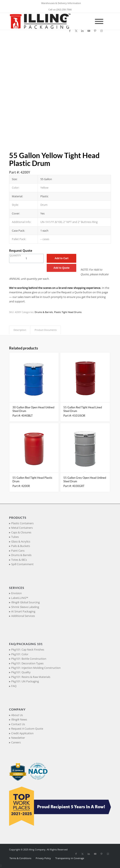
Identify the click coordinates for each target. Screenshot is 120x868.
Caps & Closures (21, 532)
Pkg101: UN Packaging (25, 681)
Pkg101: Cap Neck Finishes (28, 650)
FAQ (14, 686)
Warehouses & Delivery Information (61, 3)
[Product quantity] (26, 258)
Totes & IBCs (19, 560)
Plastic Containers (22, 523)
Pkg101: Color (20, 654)
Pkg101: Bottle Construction (29, 659)
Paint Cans (18, 551)
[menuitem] (61, 3)
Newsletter (18, 738)
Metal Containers (22, 528)
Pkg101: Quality (21, 672)
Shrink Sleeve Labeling (25, 607)
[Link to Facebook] (70, 31)
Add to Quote (61, 268)
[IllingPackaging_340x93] (50, 21)
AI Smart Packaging (23, 611)
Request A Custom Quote (27, 729)
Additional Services (23, 616)
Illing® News (19, 719)
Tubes (15, 537)
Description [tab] (20, 330)
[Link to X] (76, 31)
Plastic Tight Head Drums (68, 312)
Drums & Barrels (44, 312)
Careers (16, 742)
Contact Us (18, 724)
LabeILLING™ (20, 598)
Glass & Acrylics (21, 541)
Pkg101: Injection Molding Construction (36, 668)
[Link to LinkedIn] (82, 31)
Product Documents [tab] (46, 330)
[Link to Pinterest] (95, 31)
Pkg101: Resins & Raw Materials (31, 677)
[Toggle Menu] (99, 21)
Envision (16, 593)
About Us (17, 715)
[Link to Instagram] (101, 31)
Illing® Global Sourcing (25, 602)
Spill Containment (22, 564)
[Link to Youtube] (89, 31)
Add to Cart (61, 258)
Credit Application (22, 733)
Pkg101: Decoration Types (27, 663)
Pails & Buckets (21, 546)
